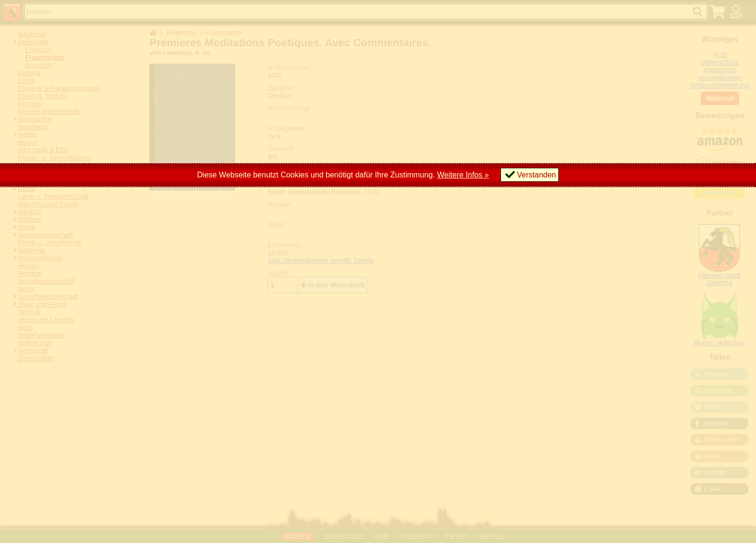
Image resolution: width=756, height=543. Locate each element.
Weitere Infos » (463, 175)
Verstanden (536, 175)
